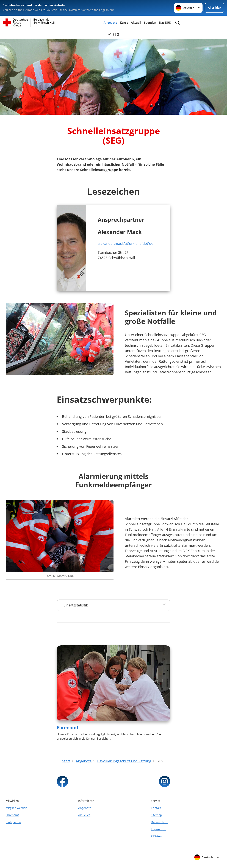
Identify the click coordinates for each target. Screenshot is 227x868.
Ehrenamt (68, 727)
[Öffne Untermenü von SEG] (113, 34)
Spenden (150, 23)
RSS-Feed (157, 836)
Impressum (159, 829)
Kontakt (156, 808)
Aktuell (136, 23)
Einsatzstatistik (76, 605)
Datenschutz (159, 822)
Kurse (124, 23)
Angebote (110, 23)
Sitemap (156, 815)
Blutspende (13, 822)
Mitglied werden (16, 808)
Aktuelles (84, 815)
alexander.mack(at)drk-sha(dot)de (125, 243)
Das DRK (165, 23)
